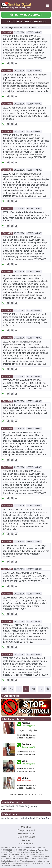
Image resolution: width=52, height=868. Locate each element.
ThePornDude (44, 818)
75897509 (8, 594)
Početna (18, 28)
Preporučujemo (26, 844)
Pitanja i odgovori (26, 830)
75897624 (8, 506)
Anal (26, 28)
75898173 (8, 310)
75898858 (8, 71)
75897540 (8, 569)
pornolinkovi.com (10, 818)
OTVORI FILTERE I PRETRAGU (26, 22)
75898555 (8, 208)
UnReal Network (28, 818)
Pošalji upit (10, 809)
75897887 (8, 401)
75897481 (8, 654)
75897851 (8, 429)
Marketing (26, 827)
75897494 (8, 621)
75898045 (8, 338)
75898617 (8, 170)
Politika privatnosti (26, 837)
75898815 (8, 104)
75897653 (8, 467)
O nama (26, 840)
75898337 (8, 272)
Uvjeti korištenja (26, 834)
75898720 (8, 131)
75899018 (8, 32)
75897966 (8, 376)
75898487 (8, 233)
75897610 (8, 542)
